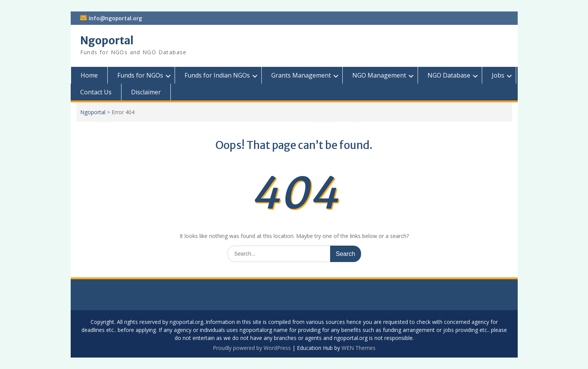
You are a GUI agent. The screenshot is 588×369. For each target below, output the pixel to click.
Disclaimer (146, 92)
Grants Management (301, 75)
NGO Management (379, 75)
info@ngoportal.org (115, 18)
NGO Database (449, 75)
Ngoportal (107, 40)
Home (89, 75)
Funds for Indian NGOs (217, 75)
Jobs (498, 75)
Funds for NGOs (140, 75)
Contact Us (96, 92)
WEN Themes (359, 348)
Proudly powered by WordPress (252, 348)
